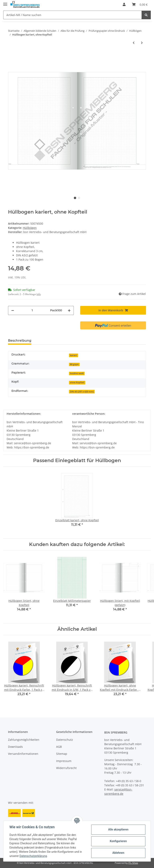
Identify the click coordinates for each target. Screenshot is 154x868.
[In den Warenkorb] (113, 310)
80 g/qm (74, 364)
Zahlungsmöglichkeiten (24, 740)
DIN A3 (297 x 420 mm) (82, 392)
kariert (73, 355)
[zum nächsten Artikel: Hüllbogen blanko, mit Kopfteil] (142, 43)
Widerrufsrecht (66, 768)
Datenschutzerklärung (33, 856)
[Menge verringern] (13, 310)
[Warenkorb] (140, 4)
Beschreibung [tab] (20, 341)
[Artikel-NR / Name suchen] (72, 15)
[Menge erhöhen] (69, 310)
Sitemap (62, 754)
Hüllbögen (30, 228)
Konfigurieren (118, 841)
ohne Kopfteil (77, 382)
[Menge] (32, 310)
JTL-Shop (133, 863)
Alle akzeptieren (118, 829)
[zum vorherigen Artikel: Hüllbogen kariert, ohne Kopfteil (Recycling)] (134, 43)
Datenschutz (65, 740)
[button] (124, 4)
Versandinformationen (23, 754)
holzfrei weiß (77, 373)
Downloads (15, 747)
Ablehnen (118, 853)
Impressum (64, 761)
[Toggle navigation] (5, 3)
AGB (59, 747)
